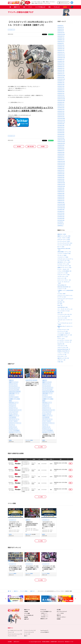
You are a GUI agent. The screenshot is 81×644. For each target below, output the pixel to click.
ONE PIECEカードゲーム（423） (64, 262)
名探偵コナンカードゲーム (14, 416)
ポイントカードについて (62, 611)
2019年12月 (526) (61, 161)
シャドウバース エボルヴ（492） (64, 253)
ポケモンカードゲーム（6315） (64, 240)
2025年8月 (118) (61, 40)
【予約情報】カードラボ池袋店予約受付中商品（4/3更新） (15, 436)
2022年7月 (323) (61, 106)
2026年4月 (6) (60, 25)
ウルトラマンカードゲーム (14, 419)
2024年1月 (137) (61, 74)
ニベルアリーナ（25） (62, 289)
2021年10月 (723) (61, 122)
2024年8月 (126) (61, 61)
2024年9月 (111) (61, 59)
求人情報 (59, 610)
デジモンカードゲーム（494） (64, 275)
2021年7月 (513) (61, 127)
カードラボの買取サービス (46, 611)
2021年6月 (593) (61, 129)
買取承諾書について (45, 617)
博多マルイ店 (28, 534)
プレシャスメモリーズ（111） (64, 311)
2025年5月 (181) (61, 45)
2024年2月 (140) (61, 72)
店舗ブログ (32, 591)
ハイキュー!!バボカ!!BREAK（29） (65, 271)
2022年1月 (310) (61, 117)
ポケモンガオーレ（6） (62, 356)
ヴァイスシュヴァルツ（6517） (64, 241)
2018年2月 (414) (61, 201)
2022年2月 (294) (61, 115)
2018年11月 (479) (61, 185)
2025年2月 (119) (61, 50)
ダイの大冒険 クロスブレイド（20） (65, 335)
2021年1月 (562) (61, 138)
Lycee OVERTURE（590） (63, 307)
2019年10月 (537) (61, 165)
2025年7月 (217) (61, 42)
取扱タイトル (17, 7)
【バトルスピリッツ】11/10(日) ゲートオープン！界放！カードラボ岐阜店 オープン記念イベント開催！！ (15, 525)
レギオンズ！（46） (62, 360)
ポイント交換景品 (61, 613)
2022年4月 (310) (61, 111)
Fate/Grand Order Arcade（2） (64, 349)
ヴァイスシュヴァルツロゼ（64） (64, 245)
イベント (30, 7)
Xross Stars (11, 432)
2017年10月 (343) (61, 208)
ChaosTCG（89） (61, 344)
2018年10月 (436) (61, 186)
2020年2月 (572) (61, 158)
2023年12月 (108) (61, 75)
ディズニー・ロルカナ (13, 421)
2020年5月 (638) (61, 152)
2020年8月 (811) (61, 147)
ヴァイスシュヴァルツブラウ (14, 388)
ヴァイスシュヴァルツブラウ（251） (65, 243)
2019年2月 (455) (61, 179)
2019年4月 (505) (61, 176)
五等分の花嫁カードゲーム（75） (64, 252)
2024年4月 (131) (61, 68)
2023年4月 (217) (61, 90)
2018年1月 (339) (61, 202)
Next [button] (75, 599)
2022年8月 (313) (61, 104)
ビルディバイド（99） (62, 278)
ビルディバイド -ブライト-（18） (64, 280)
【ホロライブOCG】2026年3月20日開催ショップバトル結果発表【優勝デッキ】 (32, 384)
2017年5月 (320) (61, 217)
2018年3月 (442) (61, 199)
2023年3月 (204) (61, 92)
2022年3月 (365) (61, 113)
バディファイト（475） (62, 318)
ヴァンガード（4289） (62, 255)
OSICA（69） (60, 313)
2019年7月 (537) (61, 170)
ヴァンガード (12, 395)
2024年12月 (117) (61, 54)
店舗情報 (65, 7)
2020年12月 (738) (61, 140)
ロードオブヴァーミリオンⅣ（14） (65, 340)
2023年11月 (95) (61, 77)
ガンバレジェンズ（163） (63, 331)
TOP (10, 591)
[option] (16, 599)
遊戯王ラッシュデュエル (14, 382)
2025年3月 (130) (61, 49)
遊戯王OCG (11, 380)
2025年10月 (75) (61, 36)
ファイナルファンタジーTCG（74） (65, 314)
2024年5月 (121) (61, 67)
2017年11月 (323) (61, 206)
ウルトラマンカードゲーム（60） (64, 266)
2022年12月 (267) (61, 97)
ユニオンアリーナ (12, 404)
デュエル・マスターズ (13, 414)
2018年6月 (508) (61, 193)
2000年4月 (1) (60, 226)
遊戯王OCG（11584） (62, 234)
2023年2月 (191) (61, 93)
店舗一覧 (16, 591)
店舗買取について (44, 613)
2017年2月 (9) (60, 222)
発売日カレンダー (44, 619)
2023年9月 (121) (61, 81)
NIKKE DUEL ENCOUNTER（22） (64, 287)
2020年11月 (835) (61, 142)
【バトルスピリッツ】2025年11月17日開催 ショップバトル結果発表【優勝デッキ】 (32, 568)
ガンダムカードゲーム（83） (63, 264)
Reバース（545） (61, 247)
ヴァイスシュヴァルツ (13, 386)
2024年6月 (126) (61, 65)
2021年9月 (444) (61, 124)
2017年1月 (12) (61, 224)
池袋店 (10, 440)
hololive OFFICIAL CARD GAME (15, 392)
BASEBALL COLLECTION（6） (64, 351)
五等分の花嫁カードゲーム (14, 393)
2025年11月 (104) (61, 34)
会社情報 (10, 642)
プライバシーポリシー (61, 617)
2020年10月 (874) (61, 143)
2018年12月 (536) (61, 183)
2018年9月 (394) (61, 188)
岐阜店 (10, 534)
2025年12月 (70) (61, 33)
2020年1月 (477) (61, 159)
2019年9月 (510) (61, 167)
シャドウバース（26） (62, 355)
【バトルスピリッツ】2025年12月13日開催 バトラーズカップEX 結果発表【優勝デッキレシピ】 (15, 568)
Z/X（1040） (60, 304)
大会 (24, 7)
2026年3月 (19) (61, 27)
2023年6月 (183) (61, 86)
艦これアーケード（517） (63, 337)
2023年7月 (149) (61, 84)
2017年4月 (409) (61, 218)
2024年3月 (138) (61, 70)
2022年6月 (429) (61, 108)
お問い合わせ (16, 642)
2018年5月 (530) (61, 195)
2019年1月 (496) (61, 181)
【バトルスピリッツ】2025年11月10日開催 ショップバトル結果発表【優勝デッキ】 (49, 568)
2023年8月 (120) (61, 83)
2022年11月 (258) (61, 99)
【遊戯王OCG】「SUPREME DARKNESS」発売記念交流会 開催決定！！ (32, 524)
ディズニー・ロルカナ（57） (63, 269)
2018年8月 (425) (61, 190)
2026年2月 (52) (61, 29)
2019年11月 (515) (61, 163)
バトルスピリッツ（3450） (63, 257)
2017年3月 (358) (61, 220)
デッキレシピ (57, 7)
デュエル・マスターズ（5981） (64, 238)
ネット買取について (45, 615)
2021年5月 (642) (61, 131)
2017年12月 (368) (61, 204)
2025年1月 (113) (61, 52)
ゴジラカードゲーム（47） (63, 276)
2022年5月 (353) (61, 109)
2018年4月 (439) (61, 197)
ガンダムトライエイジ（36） (63, 330)
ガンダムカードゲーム (13, 429)
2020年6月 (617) (61, 151)
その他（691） (61, 362)
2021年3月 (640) (61, 134)
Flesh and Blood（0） (62, 285)
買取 (50, 7)
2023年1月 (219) (61, 95)
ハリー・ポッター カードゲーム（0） (65, 309)
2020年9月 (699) (61, 145)
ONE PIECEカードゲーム (14, 403)
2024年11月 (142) (61, 56)
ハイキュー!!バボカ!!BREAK (14, 430)
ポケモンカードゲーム (13, 384)
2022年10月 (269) (61, 100)
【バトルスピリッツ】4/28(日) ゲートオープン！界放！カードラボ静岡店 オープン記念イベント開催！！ (49, 525)
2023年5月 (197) (61, 88)
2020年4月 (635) (61, 154)
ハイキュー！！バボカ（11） (63, 353)
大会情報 (26, 611)
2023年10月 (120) (61, 79)
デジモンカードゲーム (13, 408)
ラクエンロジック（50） (63, 346)
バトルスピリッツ (11, 30)
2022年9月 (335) (61, 102)
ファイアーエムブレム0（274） (64, 316)
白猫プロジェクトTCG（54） (63, 358)
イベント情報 (27, 613)
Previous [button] (6, 599)
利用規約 (59, 619)
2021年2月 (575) (61, 136)
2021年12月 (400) (61, 118)
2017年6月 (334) (61, 215)
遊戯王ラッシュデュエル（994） (64, 236)
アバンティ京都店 (29, 440)
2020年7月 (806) (61, 149)
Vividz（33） (60, 305)
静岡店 (44, 534)
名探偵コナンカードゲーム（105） (65, 267)
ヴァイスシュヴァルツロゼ (14, 390)
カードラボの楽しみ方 (40, 7)
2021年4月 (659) (61, 133)
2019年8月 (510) (61, 168)
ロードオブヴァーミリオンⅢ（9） (65, 342)
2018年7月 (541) (61, 192)
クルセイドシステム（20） (63, 347)
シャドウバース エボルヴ (14, 397)
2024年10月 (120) (61, 58)
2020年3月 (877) (61, 156)
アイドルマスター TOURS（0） (64, 333)
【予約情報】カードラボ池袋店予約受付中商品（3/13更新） (49, 436)
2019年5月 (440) (61, 174)
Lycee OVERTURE (12, 417)
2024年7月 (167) (61, 63)
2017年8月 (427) (61, 211)
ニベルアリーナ (17, 432)
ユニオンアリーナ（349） (63, 273)
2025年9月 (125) (61, 38)
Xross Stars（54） (61, 302)
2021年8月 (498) (61, 126)
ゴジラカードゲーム (13, 427)
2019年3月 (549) (61, 177)
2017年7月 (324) (61, 213)
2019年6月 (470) (61, 172)
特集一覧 (59, 615)
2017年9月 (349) (61, 209)
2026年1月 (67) (61, 31)
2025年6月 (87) (61, 43)
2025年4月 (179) (61, 47)
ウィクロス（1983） (62, 294)
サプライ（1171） (61, 338)
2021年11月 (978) (61, 120)
